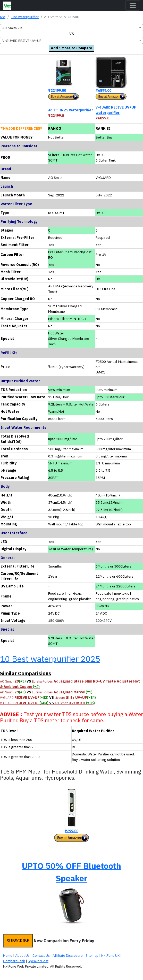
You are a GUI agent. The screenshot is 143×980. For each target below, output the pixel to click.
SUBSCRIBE (18, 941)
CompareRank (14, 961)
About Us (22, 955)
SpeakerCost (38, 961)
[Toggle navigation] (133, 5)
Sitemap (92, 955)
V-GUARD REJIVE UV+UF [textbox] (22, 41)
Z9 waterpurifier (71, 110)
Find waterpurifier (25, 17)
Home (8, 955)
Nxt (3, 17)
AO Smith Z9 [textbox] (12, 28)
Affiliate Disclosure (68, 955)
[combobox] (71, 28)
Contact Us (41, 955)
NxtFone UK (110, 955)
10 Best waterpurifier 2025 (50, 659)
